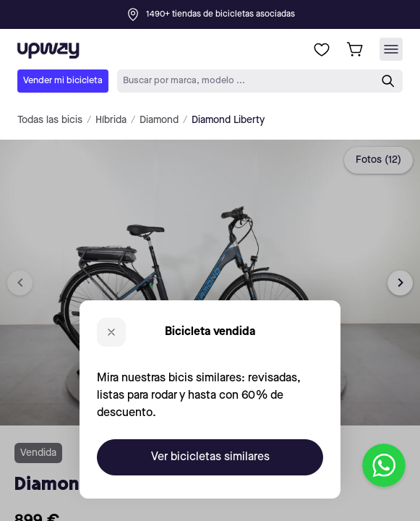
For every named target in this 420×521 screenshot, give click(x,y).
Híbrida (111, 120)
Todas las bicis (50, 120)
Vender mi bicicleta (63, 81)
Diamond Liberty (228, 120)
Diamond (159, 120)
